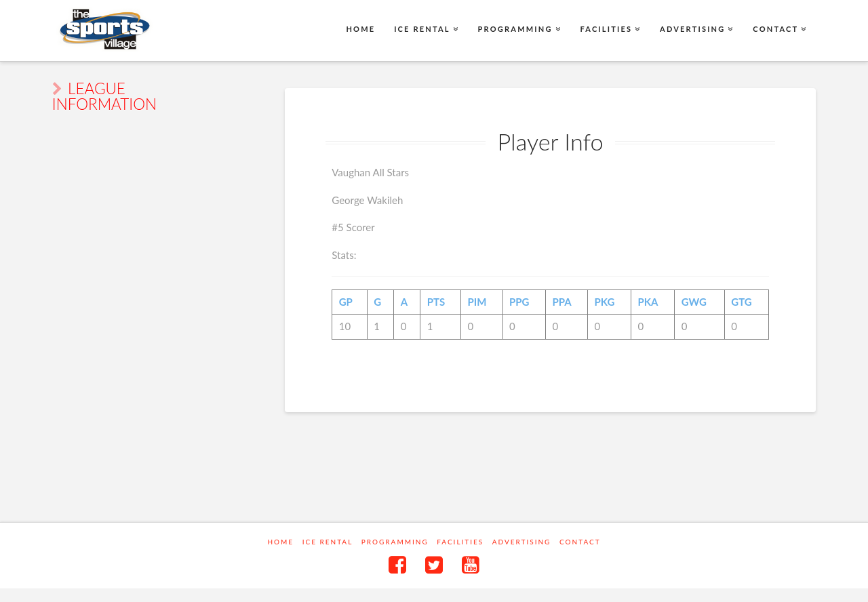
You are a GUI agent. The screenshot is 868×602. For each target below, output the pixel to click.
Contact (580, 542)
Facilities (460, 542)
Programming (395, 542)
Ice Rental (328, 542)
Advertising (522, 542)
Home (280, 542)
